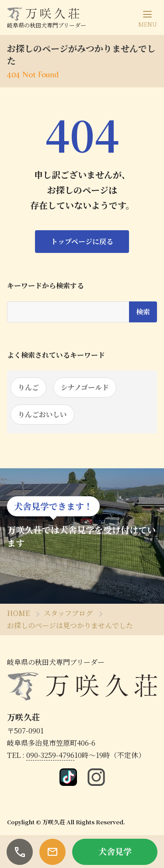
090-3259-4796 (50, 755)
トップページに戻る (82, 241)
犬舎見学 (115, 851)
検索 (143, 312)
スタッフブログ (68, 613)
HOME (18, 613)
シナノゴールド (85, 387)
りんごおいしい (42, 414)
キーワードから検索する (45, 286)
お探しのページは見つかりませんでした (70, 625)
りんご (28, 387)
